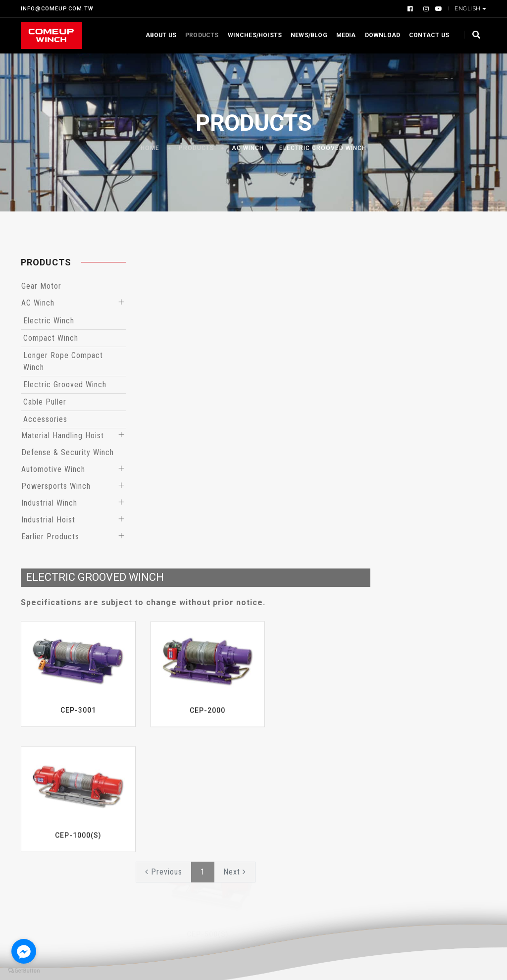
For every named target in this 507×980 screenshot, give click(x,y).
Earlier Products (50, 539)
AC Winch (248, 149)
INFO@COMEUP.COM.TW (57, 9)
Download (378, 35)
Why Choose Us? (50, 743)
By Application (206, 743)
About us (156, 35)
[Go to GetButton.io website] (24, 970)
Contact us (424, 35)
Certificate (40, 783)
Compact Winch (51, 340)
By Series (197, 773)
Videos (433, 743)
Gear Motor (41, 288)
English (468, 8)
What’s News (284, 743)
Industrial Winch (49, 505)
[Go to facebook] (24, 951)
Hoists (193, 788)
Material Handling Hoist (63, 438)
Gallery (433, 758)
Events (273, 773)
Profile (33, 798)
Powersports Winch (56, 488)
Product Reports (290, 758)
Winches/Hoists (250, 35)
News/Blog (304, 35)
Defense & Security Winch (68, 454)
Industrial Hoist (48, 522)
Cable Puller (45, 404)
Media (341, 35)
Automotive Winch (53, 471)
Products (197, 35)
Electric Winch (49, 323)
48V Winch (199, 862)
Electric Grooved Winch (323, 149)
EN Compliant (205, 803)
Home (150, 149)
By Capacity (202, 758)
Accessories (45, 421)
